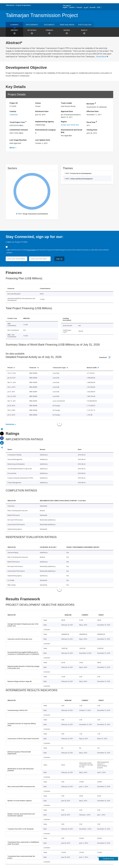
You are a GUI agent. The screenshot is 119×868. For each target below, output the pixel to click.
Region (64, 122)
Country (13, 111)
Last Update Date (43, 140)
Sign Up (59, 259)
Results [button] (84, 32)
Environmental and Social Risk (71, 131)
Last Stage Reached (18, 140)
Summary (14, 25)
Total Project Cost (18, 122)
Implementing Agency (45, 122)
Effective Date (93, 111)
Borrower (91, 103)
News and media (67, 25)
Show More (102, 57)
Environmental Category (45, 130)
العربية (86, 7)
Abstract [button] (14, 32)
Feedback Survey (108, 859)
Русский (93, 7)
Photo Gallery (85, 25)
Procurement (32, 25)
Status (38, 103)
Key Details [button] (32, 32)
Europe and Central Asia (70, 125)
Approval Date (67, 111)
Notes (12, 148)
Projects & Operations (23, 5)
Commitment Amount (19, 130)
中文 (99, 7)
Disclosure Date (42, 111)
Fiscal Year (92, 122)
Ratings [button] (67, 32)
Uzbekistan (14, 115)
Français (79, 7)
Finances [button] (49, 32)
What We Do (10, 5)
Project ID (14, 103)
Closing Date (92, 130)
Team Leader (66, 103)
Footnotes (10, 424)
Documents (49, 25)
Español (72, 7)
